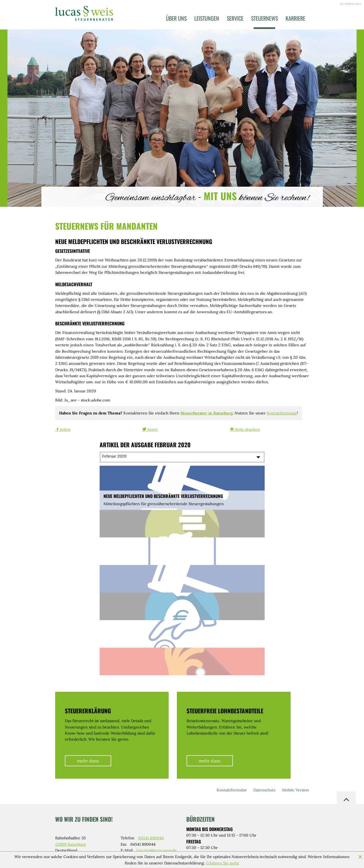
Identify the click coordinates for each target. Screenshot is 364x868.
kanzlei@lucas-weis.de (157, 850)
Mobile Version (296, 790)
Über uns (176, 18)
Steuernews (265, 18)
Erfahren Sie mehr (223, 863)
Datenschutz (264, 790)
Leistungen (207, 18)
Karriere (295, 18)
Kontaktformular (282, 413)
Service (235, 18)
